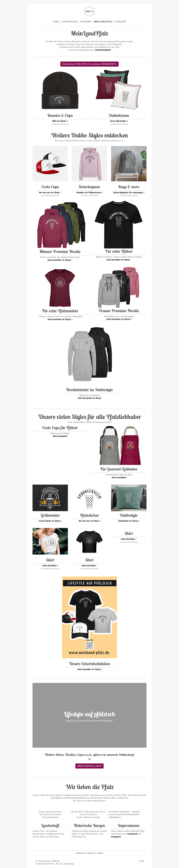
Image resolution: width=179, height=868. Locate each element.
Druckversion (43, 861)
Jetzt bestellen (89, 566)
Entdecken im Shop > (129, 521)
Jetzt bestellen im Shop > (89, 669)
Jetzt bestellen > (50, 566)
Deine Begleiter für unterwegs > (129, 193)
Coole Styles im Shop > (50, 521)
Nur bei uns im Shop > (89, 521)
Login (141, 861)
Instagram (116, 837)
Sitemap (56, 861)
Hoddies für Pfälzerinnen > (89, 193)
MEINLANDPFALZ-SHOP (89, 766)
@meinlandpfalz (103, 50)
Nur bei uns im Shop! (49, 193)
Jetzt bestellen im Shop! (59, 260)
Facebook (132, 834)
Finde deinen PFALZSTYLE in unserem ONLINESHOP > (90, 64)
